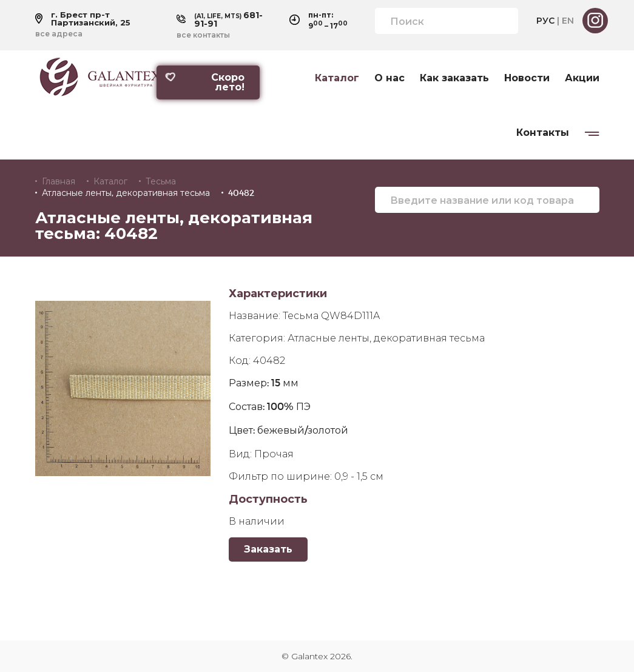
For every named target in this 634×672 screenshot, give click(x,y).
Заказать (268, 549)
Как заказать (454, 78)
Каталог (337, 78)
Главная (59, 181)
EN (568, 21)
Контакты (543, 133)
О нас (390, 78)
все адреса (59, 34)
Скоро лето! (204, 82)
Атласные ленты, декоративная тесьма (126, 193)
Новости (527, 78)
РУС (545, 21)
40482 (241, 193)
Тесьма (161, 181)
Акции (582, 78)
